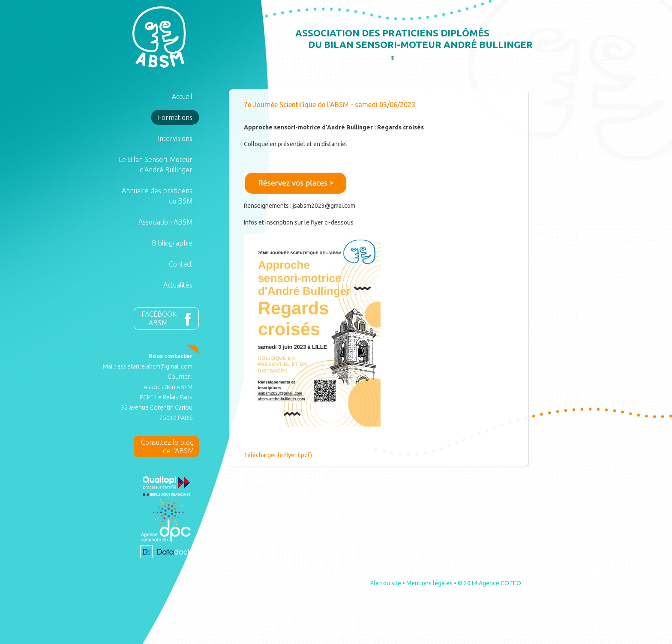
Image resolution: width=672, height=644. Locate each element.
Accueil (182, 96)
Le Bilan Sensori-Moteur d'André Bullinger (156, 165)
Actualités (178, 285)
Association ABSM (165, 222)
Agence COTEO (500, 583)
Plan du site (386, 583)
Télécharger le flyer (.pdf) (278, 455)
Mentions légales (429, 583)
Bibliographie (172, 243)
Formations (175, 117)
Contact (181, 264)
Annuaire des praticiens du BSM (157, 196)
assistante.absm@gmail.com (155, 366)
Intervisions (175, 138)
